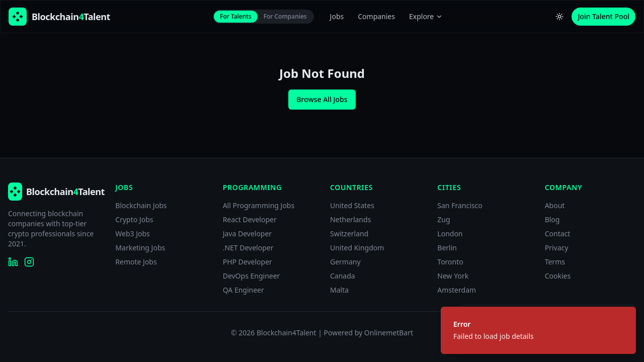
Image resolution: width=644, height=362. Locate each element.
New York (453, 276)
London (450, 234)
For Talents (236, 16)
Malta (339, 290)
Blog (552, 219)
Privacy (557, 248)
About (555, 205)
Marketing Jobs (140, 248)
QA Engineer (244, 290)
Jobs (337, 16)
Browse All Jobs (322, 99)
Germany (345, 262)
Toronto (450, 262)
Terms (555, 262)
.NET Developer (248, 248)
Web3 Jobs (133, 234)
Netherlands (350, 219)
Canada (343, 276)
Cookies (558, 276)
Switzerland (349, 234)
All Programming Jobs (259, 205)
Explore (426, 16)
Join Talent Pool (603, 16)
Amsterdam (457, 290)
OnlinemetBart (389, 333)
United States (352, 205)
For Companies (285, 16)
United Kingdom (357, 248)
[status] (538, 330)
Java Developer (248, 234)
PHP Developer (248, 262)
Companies (376, 16)
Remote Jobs (136, 262)
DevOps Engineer (252, 276)
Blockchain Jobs (141, 205)
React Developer (250, 219)
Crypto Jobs (134, 219)
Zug (444, 219)
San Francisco (460, 205)
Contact (558, 234)
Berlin (447, 248)
